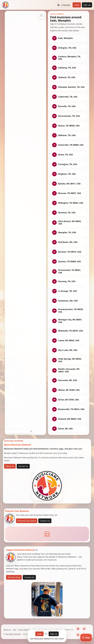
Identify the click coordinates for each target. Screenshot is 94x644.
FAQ (15, 630)
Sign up (87, 5)
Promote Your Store (27, 521)
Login (77, 5)
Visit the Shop (14, 577)
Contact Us (23, 466)
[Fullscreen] (41, 15)
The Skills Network (13, 634)
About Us (10, 466)
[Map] (86, 638)
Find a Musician (25, 630)
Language (64, 5)
